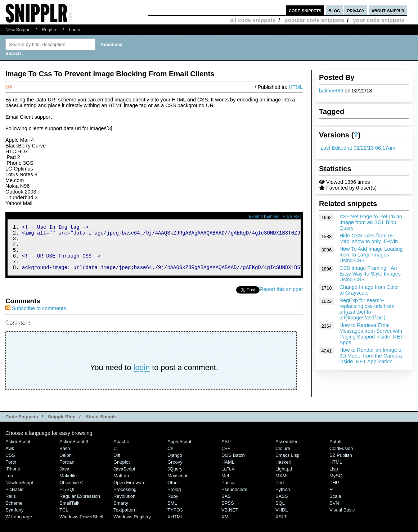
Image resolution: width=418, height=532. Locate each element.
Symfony (14, 519)
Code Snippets (22, 425)
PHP (334, 491)
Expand (256, 216)
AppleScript (179, 450)
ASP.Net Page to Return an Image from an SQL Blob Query (371, 222)
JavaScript (124, 478)
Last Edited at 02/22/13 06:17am (358, 148)
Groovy (175, 471)
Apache (121, 450)
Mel (225, 484)
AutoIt (336, 450)
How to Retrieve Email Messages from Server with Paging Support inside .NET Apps (371, 334)
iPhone (13, 478)
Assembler (286, 450)
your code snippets (379, 20)
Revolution (124, 505)
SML (172, 512)
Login (75, 30)
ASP (226, 450)
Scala (335, 505)
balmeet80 (331, 91)
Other (173, 491)
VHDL (282, 519)
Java (64, 478)
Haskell (283, 471)
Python (283, 498)
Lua (9, 484)
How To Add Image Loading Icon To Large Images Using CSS (371, 255)
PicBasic (14, 498)
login (142, 376)
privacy (356, 10)
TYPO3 (175, 519)
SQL (280, 512)
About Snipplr (101, 425)
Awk (10, 457)
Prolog (174, 498)
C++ (226, 457)
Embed (273, 216)
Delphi (66, 464)
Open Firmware (129, 491)
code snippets (305, 10)
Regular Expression (80, 505)
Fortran (67, 471)
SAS (226, 505)
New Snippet (19, 30)
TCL (64, 519)
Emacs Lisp (287, 464)
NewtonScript (19, 491)
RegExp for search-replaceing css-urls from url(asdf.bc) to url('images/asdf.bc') (367, 309)
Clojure (283, 457)
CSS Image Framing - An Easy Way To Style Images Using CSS (370, 274)
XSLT (281, 525)
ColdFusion (341, 457)
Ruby (173, 505)
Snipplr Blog (62, 425)
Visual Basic (342, 519)
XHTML (175, 525)
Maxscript (177, 484)
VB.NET (230, 519)
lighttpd (284, 478)
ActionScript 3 (74, 450)
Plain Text (292, 216)
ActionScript (18, 450)
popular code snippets (314, 20)
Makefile (68, 484)
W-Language (19, 525)
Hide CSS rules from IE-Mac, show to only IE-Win (369, 238)
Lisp (334, 478)
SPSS (228, 512)
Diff (117, 464)
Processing (125, 498)
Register (50, 30)
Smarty (121, 512)
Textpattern (125, 519)
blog (334, 10)
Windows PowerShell (81, 525)
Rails (11, 505)
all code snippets (253, 20)
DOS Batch (233, 464)
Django (175, 464)
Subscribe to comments (36, 317)
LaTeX (228, 478)
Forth (11, 471)
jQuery (175, 478)
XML (226, 525)
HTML (296, 87)
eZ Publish (341, 464)
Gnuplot (122, 471)
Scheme (14, 512)
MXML (282, 484)
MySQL (337, 484)
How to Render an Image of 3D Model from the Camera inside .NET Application (371, 356)
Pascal (228, 491)
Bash (65, 457)
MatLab (121, 484)
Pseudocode (234, 498)
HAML (228, 471)
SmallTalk (69, 512)
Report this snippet (281, 298)
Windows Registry (132, 525)
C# (170, 457)
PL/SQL (68, 498)
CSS (10, 464)
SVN (334, 512)
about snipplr (388, 10)
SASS (282, 505)
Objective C (71, 491)
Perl (280, 491)
